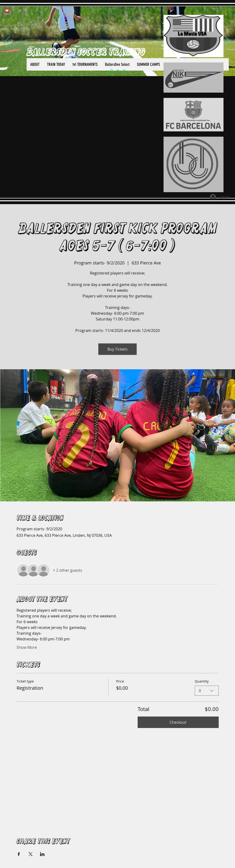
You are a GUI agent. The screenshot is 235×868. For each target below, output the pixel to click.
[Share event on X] (31, 854)
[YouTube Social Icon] (7, 11)
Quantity (202, 681)
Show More (27, 647)
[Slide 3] (124, 70)
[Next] (227, 41)
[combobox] (207, 691)
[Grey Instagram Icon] (26, 11)
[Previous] (8, 41)
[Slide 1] (112, 70)
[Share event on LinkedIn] (42, 854)
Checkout (178, 722)
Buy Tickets (117, 349)
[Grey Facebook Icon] (13, 11)
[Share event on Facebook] (19, 854)
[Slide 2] (118, 70)
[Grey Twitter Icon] (20, 11)
